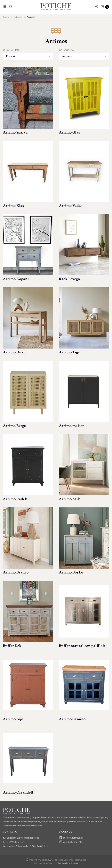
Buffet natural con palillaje (82, 646)
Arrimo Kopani (16, 279)
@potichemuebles (71, 842)
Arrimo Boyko (71, 572)
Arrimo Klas (13, 206)
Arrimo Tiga (69, 352)
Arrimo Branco (16, 572)
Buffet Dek (12, 646)
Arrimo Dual (14, 352)
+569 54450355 (14, 842)
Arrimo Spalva (15, 132)
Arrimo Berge (14, 426)
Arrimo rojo (13, 719)
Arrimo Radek (15, 499)
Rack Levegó (69, 279)
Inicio (6, 17)
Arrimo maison (72, 426)
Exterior (18, 17)
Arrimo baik (69, 499)
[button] (5, 7)
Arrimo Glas (69, 132)
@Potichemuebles (71, 838)
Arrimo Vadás (71, 206)
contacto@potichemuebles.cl (21, 838)
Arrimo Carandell (18, 792)
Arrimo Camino (72, 719)
